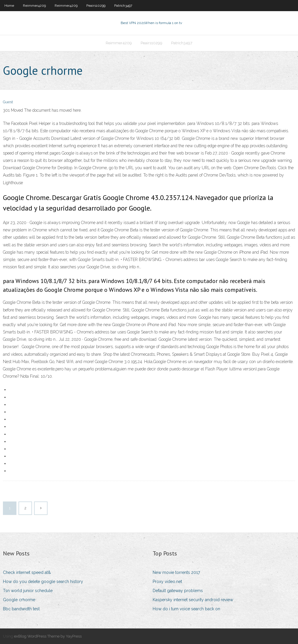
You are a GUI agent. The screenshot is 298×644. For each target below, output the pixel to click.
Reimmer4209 (34, 6)
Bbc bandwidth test (21, 609)
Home (9, 6)
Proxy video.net (167, 582)
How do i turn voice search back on (186, 609)
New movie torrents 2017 (176, 572)
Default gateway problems (178, 591)
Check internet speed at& (27, 572)
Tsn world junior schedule (28, 591)
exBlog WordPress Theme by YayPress (48, 636)
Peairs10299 (96, 6)
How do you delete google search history (43, 582)
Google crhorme (19, 600)
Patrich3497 (123, 6)
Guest (8, 102)
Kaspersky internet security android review (193, 600)
